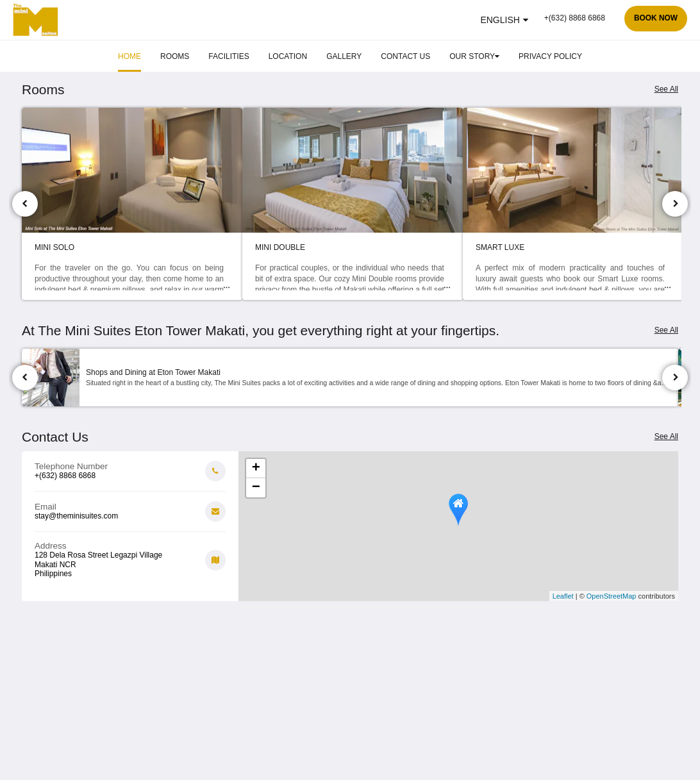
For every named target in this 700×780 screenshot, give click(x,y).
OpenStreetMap (612, 596)
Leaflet (563, 596)
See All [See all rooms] (666, 89)
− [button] (256, 488)
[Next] (675, 204)
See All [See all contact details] (666, 436)
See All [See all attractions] (666, 330)
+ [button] (256, 469)
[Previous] (25, 204)
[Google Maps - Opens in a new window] (130, 555)
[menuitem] (129, 56)
